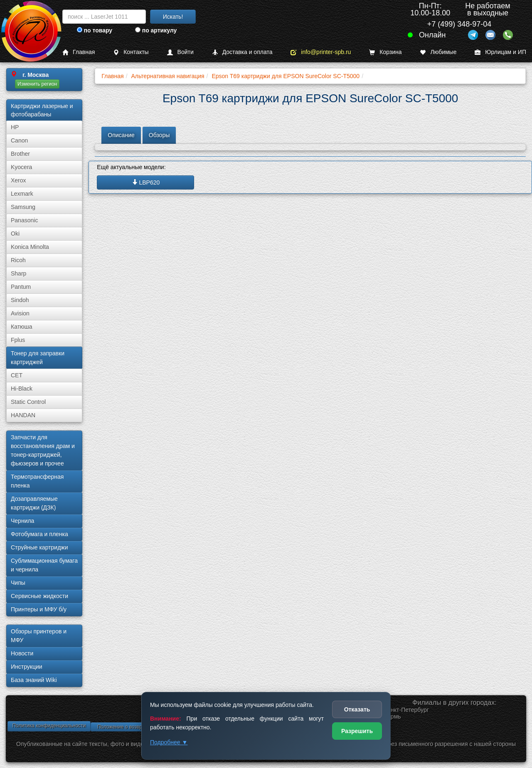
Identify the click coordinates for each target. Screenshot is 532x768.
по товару (95, 30)
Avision (20, 313)
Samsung (23, 207)
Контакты (131, 52)
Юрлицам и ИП (500, 52)
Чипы (18, 583)
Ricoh (18, 260)
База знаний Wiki (34, 680)
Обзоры (159, 135)
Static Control (28, 402)
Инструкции (27, 667)
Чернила (22, 521)
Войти (180, 52)
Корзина (385, 52)
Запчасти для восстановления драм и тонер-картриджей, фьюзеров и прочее (43, 450)
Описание (121, 135)
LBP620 (146, 182)
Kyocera (21, 167)
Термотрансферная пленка (37, 481)
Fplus (18, 340)
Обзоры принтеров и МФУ (39, 636)
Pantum (21, 287)
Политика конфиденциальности (49, 726)
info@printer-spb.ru (321, 52)
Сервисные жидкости (39, 596)
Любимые (438, 52)
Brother (20, 154)
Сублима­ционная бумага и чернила (44, 565)
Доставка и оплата (242, 52)
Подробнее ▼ (169, 742)
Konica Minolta (30, 247)
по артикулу (156, 30)
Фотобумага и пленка (39, 534)
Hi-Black (22, 389)
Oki (15, 234)
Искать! (173, 17)
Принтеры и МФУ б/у (39, 609)
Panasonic (24, 220)
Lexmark (22, 194)
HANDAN (23, 415)
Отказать (357, 709)
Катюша (22, 327)
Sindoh (20, 300)
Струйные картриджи (39, 547)
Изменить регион (37, 84)
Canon (19, 140)
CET (17, 375)
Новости (22, 653)
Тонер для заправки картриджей (38, 358)
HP (15, 127)
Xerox (18, 180)
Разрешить (357, 731)
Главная (79, 52)
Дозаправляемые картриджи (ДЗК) (34, 503)
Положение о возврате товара (132, 727)
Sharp (18, 273)
